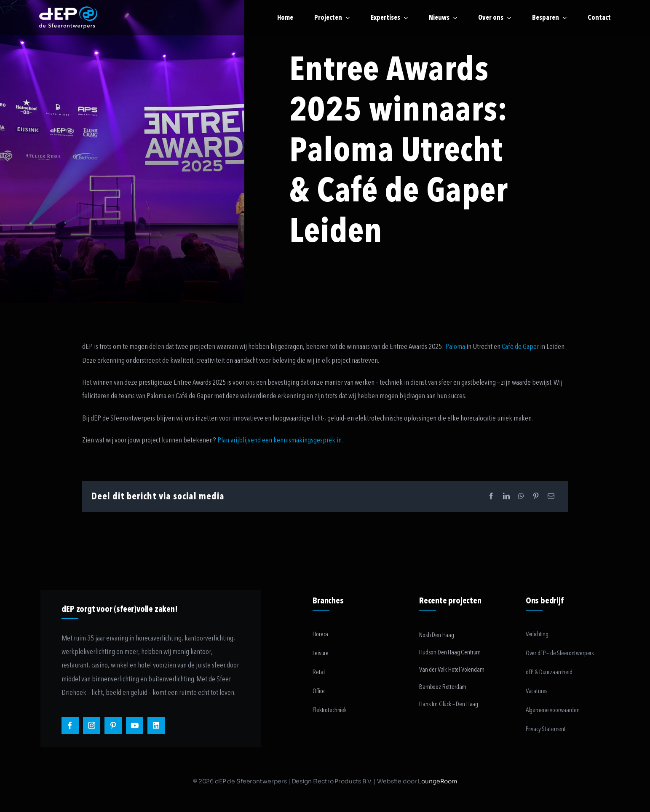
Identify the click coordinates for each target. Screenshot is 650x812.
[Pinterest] (536, 497)
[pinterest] (113, 725)
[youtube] (135, 725)
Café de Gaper (520, 347)
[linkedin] (156, 725)
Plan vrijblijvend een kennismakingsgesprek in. (280, 440)
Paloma (455, 347)
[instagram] (92, 725)
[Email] (551, 497)
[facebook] (70, 725)
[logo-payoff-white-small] (68, 18)
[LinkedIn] (506, 497)
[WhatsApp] (521, 497)
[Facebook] (491, 497)
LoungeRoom (437, 781)
